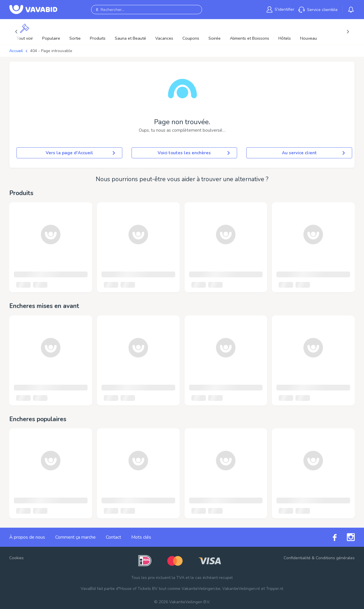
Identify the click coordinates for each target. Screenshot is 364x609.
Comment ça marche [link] (75, 537)
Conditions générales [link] (335, 558)
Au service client (313, 153)
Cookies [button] (16, 558)
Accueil (16, 51)
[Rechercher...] (147, 10)
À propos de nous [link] (27, 537)
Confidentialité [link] (297, 558)
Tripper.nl (275, 589)
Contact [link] (113, 537)
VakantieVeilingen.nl (241, 589)
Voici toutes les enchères (194, 153)
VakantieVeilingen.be (201, 589)
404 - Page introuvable (51, 51)
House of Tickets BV (139, 589)
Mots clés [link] (141, 537)
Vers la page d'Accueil (80, 153)
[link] (280, 9)
